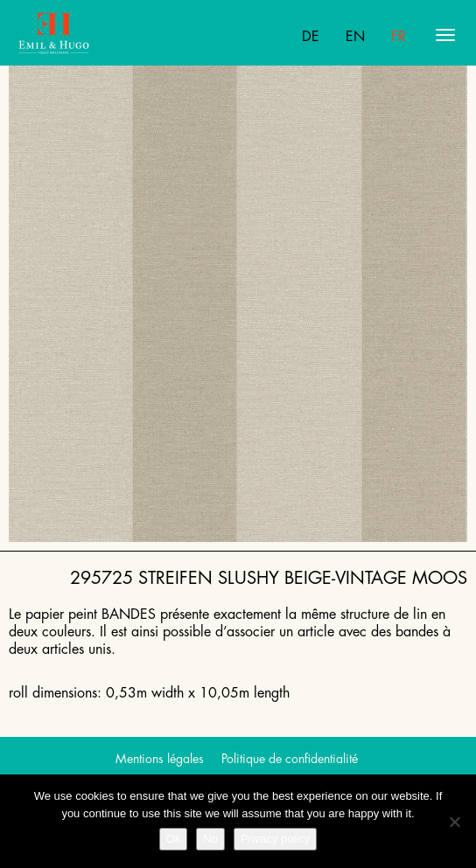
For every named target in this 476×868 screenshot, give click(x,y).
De (311, 37)
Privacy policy (275, 839)
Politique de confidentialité (290, 759)
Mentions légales (160, 759)
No (210, 839)
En (355, 37)
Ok (174, 839)
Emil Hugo (86, 35)
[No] (454, 822)
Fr (399, 37)
